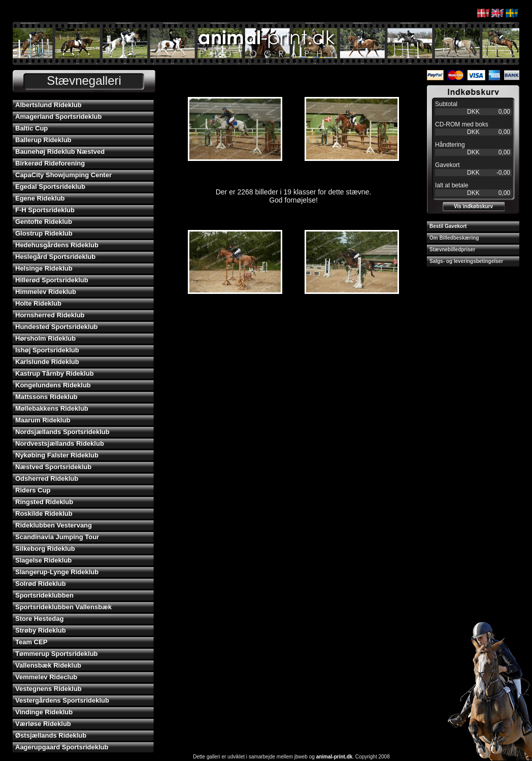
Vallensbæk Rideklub (48, 665)
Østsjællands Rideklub (51, 735)
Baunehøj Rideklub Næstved (60, 152)
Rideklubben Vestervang (54, 525)
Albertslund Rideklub (48, 105)
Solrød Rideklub (41, 584)
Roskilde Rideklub (44, 514)
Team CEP (31, 642)
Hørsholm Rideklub (45, 338)
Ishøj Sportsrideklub (47, 350)
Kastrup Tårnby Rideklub (55, 373)
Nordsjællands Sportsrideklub (62, 432)
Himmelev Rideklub (46, 292)
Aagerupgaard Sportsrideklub (62, 747)
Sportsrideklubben (44, 595)
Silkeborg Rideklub (45, 549)
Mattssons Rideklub (46, 397)
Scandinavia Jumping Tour (57, 537)
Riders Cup (33, 490)
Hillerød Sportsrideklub (52, 280)
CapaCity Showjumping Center (63, 175)
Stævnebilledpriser (452, 250)
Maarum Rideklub (43, 420)
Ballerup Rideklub (43, 140)
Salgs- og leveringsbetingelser (466, 261)
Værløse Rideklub (43, 724)
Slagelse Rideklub (43, 560)
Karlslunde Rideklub (47, 362)
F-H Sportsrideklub (45, 210)
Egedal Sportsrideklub (50, 187)
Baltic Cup (31, 128)
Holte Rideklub (38, 303)
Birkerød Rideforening (50, 163)
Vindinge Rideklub (44, 712)
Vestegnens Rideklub (48, 689)
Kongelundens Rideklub (53, 385)
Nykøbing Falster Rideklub (57, 455)
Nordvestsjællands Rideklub (60, 443)
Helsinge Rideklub (44, 268)
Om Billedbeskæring (454, 238)
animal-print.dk (335, 757)
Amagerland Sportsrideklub (58, 117)
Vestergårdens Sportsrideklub (62, 700)
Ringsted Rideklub (44, 502)
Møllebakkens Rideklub (52, 408)
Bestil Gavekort (448, 226)
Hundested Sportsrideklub (57, 327)
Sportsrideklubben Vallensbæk (63, 607)
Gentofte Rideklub (44, 222)
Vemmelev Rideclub (46, 677)
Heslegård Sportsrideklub (55, 257)
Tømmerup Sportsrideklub (57, 654)
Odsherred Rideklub (47, 478)
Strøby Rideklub (41, 630)
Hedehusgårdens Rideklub (57, 245)
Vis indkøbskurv (473, 206)
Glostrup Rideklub (44, 233)
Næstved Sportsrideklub (53, 467)
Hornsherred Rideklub (50, 315)
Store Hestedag (39, 619)
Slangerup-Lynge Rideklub (57, 572)
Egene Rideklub (40, 198)
